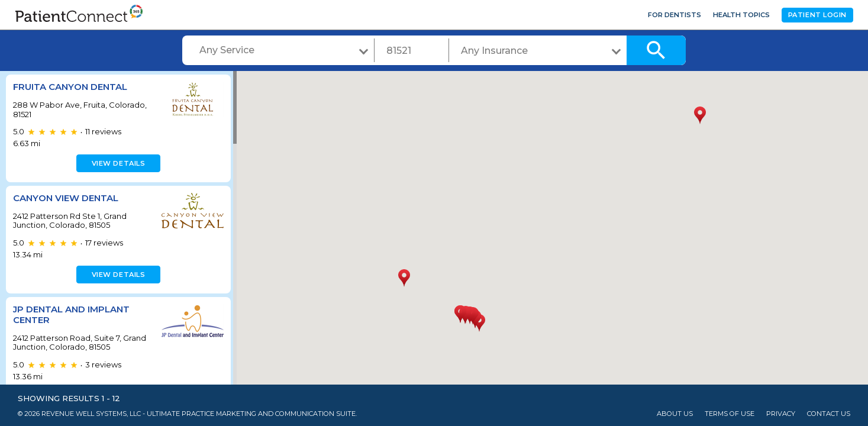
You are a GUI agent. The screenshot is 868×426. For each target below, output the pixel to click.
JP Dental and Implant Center (71, 314)
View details (117, 163)
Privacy (781, 414)
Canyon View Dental (66, 198)
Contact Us (829, 414)
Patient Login (817, 15)
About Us (675, 414)
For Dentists (675, 15)
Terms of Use (730, 414)
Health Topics (741, 15)
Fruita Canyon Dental (70, 87)
